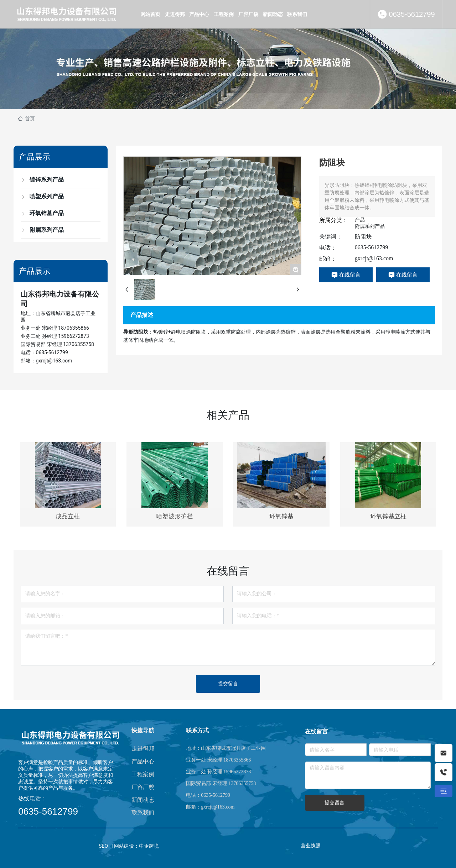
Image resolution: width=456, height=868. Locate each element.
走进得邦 (143, 749)
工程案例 (143, 774)
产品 (360, 220)
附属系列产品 (370, 226)
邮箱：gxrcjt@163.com (46, 361)
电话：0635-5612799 (44, 352)
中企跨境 (149, 846)
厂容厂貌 (143, 787)
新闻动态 (143, 800)
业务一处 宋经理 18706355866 (55, 328)
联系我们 (143, 813)
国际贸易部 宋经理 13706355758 (57, 344)
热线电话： (32, 798)
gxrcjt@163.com (374, 258)
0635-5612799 (412, 14)
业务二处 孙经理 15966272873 (55, 336)
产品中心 (143, 761)
